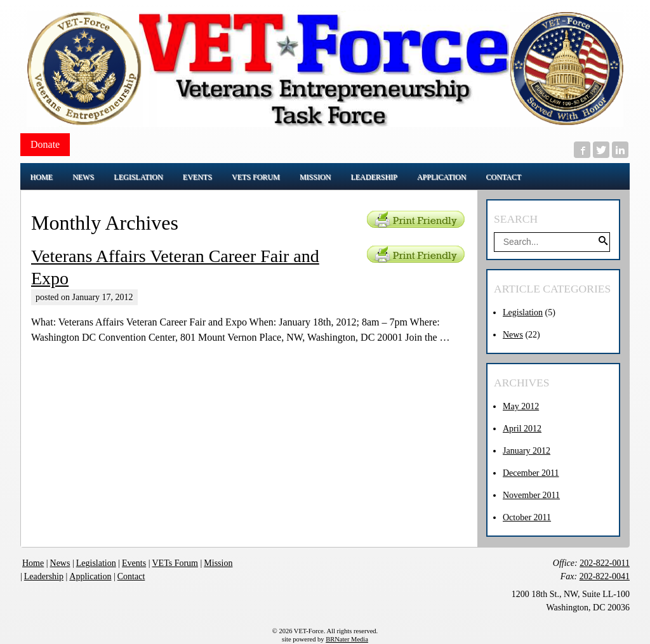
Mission (218, 563)
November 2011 (531, 495)
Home (33, 563)
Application (90, 576)
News (513, 335)
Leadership (44, 576)
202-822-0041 (605, 576)
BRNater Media (347, 639)
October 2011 (527, 517)
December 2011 (531, 473)
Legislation (523, 312)
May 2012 (521, 406)
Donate (45, 144)
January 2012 (527, 451)
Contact (131, 576)
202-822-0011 (605, 563)
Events (134, 563)
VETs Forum (175, 563)
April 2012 (522, 429)
